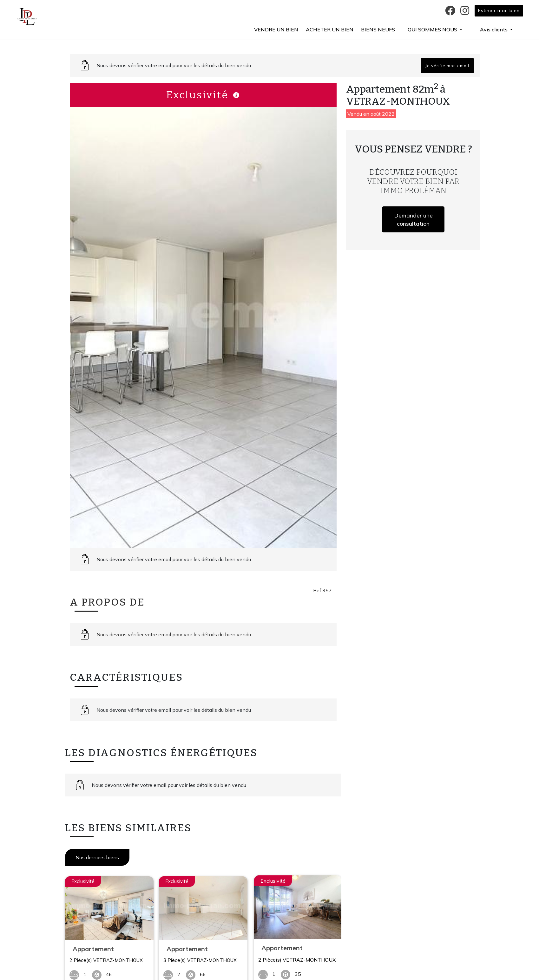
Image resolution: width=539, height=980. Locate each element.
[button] (435, 29)
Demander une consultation (413, 219)
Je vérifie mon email (447, 66)
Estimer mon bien (499, 10)
